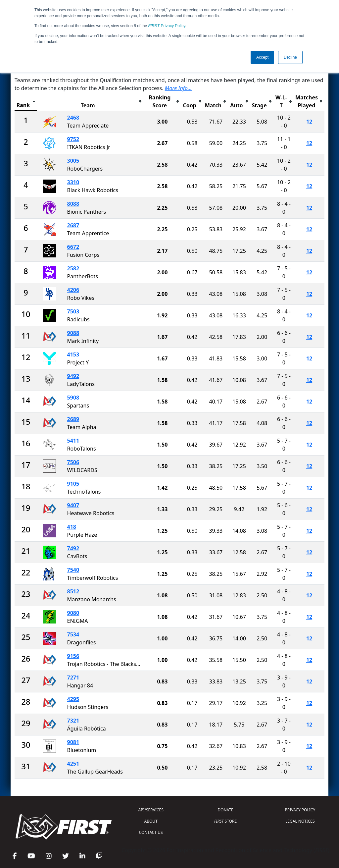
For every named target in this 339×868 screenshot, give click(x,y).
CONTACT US (151, 832)
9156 (73, 656)
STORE (225, 821)
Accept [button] (262, 57)
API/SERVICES (151, 810)
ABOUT (151, 821)
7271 (73, 678)
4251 (73, 764)
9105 (73, 484)
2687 (73, 225)
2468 (73, 118)
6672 (73, 247)
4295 (73, 699)
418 (72, 527)
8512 (73, 591)
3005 (73, 161)
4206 (73, 290)
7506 (73, 462)
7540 (73, 570)
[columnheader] (26, 102)
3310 (73, 182)
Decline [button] (290, 57)
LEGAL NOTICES (300, 821)
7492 (73, 548)
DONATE (225, 810)
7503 (73, 311)
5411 (73, 441)
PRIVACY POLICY (300, 810)
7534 (73, 634)
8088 (73, 204)
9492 (73, 376)
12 (309, 122)
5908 (73, 398)
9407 (73, 505)
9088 (73, 333)
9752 (73, 139)
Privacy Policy (167, 26)
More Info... (178, 88)
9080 (73, 613)
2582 (73, 268)
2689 (73, 419)
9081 (73, 742)
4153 (73, 354)
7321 (73, 721)
